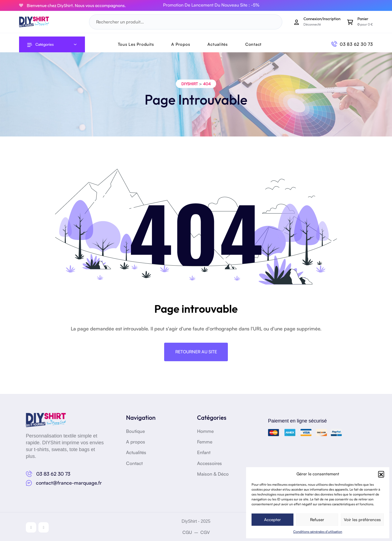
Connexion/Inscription (322, 19)
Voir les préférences (362, 520)
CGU (187, 532)
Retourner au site (196, 352)
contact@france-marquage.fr (69, 483)
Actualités (218, 44)
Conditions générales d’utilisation (318, 532)
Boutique (136, 431)
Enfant (204, 452)
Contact (253, 44)
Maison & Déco (214, 474)
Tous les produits (136, 44)
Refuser (317, 520)
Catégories (40, 44)
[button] (381, 474)
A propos (136, 442)
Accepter (272, 520)
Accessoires (210, 463)
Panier (363, 19)
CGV (205, 532)
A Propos (181, 44)
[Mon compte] (297, 22)
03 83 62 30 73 (356, 44)
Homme (206, 431)
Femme (205, 442)
